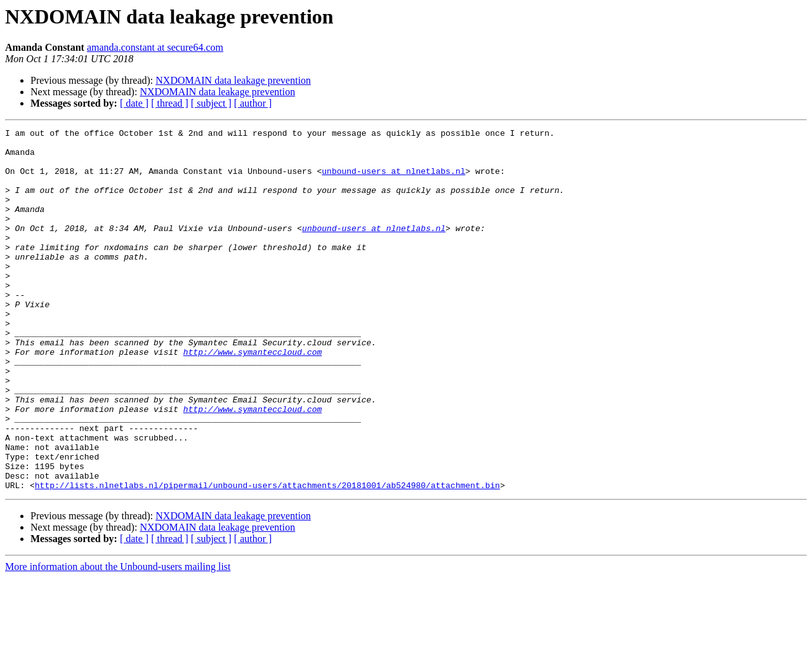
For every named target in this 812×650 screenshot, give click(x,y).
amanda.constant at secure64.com (155, 47)
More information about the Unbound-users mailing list (118, 639)
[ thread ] (170, 103)
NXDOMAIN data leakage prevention (233, 80)
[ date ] (134, 103)
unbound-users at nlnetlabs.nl (393, 180)
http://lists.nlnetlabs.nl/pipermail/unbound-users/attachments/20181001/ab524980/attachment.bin (267, 557)
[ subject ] (211, 103)
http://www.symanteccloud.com (252, 397)
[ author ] (253, 103)
